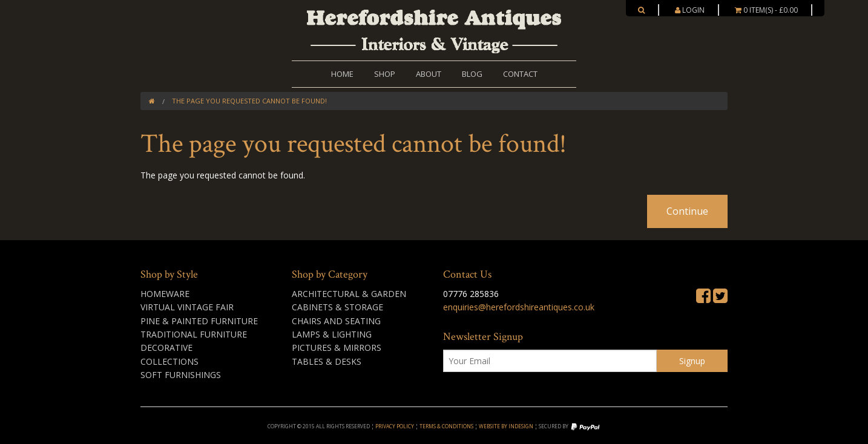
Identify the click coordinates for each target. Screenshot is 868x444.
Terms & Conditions (446, 426)
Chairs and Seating (336, 321)
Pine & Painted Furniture (199, 321)
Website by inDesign (506, 426)
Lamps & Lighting (332, 334)
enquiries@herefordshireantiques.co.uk (519, 307)
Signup (692, 361)
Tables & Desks (327, 361)
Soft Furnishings (181, 375)
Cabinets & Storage (337, 307)
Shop (385, 74)
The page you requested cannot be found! (249, 101)
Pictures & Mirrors (337, 348)
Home (342, 74)
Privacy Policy (395, 426)
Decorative (166, 348)
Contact (520, 74)
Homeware (165, 294)
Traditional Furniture (194, 334)
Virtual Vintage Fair (187, 307)
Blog (472, 74)
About (429, 74)
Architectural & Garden (349, 294)
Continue (687, 211)
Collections (169, 361)
